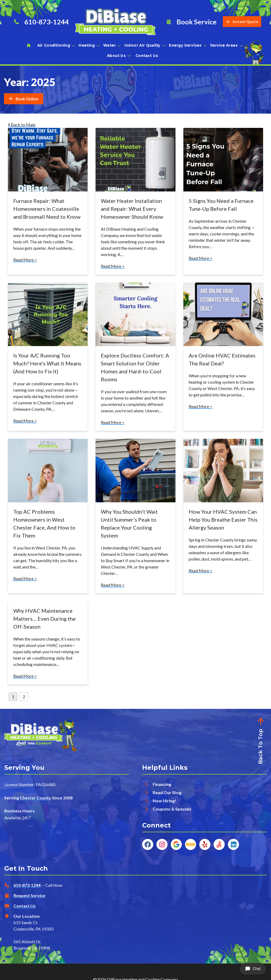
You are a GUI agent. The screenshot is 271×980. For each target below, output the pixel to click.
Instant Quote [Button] (242, 22)
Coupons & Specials (172, 809)
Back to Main (22, 125)
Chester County (35, 798)
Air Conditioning (56, 45)
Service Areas (226, 45)
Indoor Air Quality (144, 45)
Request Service (29, 895)
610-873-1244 (27, 885)
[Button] (24, 99)
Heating (89, 45)
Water (112, 45)
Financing (162, 784)
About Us (118, 55)
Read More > (25, 260)
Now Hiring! (164, 801)
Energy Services (187, 45)
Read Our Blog (167, 792)
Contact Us (147, 55)
